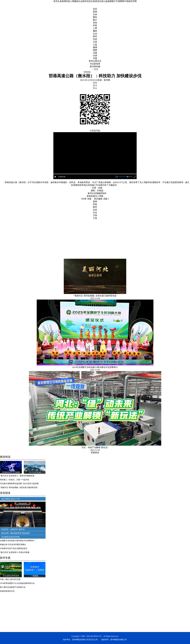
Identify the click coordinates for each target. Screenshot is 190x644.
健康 (110, 1)
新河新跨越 (95, 66)
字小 (95, 88)
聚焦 (95, 17)
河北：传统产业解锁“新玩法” (95, 447)
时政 (68, 1)
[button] (55, 177)
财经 (85, 1)
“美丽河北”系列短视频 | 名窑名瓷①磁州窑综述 (95, 296)
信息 (89, 1)
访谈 (101, 1)
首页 (55, 1)
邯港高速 (91, 196)
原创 (97, 1)
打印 (95, 83)
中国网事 (120, 1)
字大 (95, 86)
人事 (72, 1)
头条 (60, 1)
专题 (95, 58)
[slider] (127, 177)
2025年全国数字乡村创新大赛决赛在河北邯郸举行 (95, 367)
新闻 (64, 1)
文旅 (93, 1)
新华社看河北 (95, 61)
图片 (114, 1)
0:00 (60, 177)
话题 (95, 53)
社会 (80, 1)
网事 (95, 50)
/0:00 (64, 177)
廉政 (76, 1)
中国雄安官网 (130, 1)
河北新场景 (95, 64)
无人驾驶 (99, 196)
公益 (105, 1)
